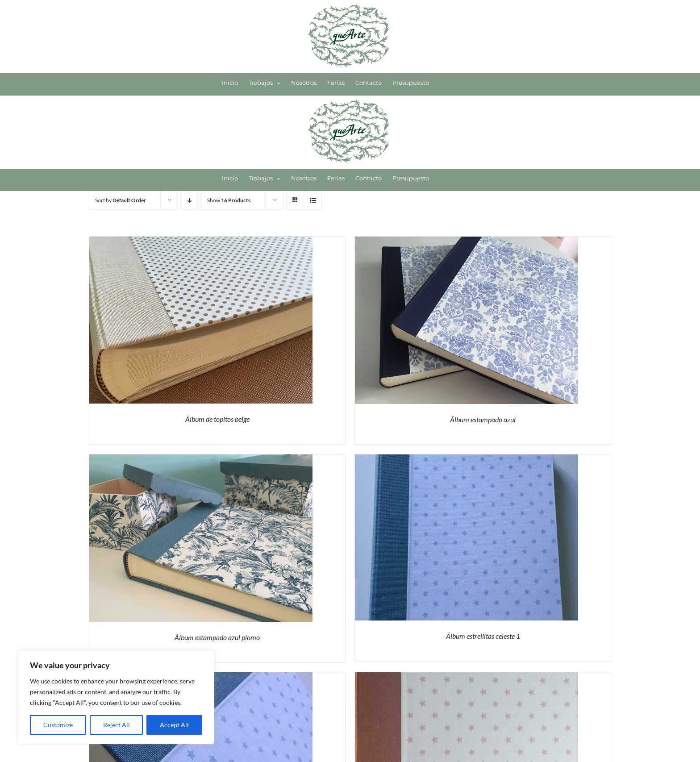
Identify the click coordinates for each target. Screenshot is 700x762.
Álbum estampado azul (483, 419)
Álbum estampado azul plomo (217, 637)
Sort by (121, 200)
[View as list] (313, 200)
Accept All (174, 725)
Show (229, 200)
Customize (58, 725)
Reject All (117, 725)
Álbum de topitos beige (217, 419)
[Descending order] (190, 200)
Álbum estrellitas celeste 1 (483, 636)
